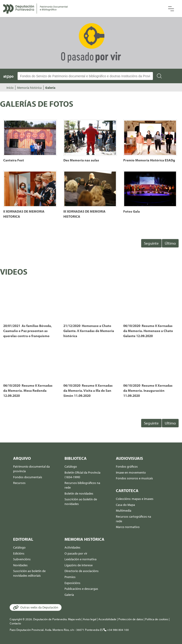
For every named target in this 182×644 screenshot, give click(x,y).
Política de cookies (157, 619)
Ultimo (170, 423)
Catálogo (71, 466)
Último (170, 243)
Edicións (19, 553)
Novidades (20, 565)
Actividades (72, 547)
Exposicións (72, 583)
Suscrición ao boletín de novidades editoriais (29, 573)
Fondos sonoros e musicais (134, 478)
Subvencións (22, 559)
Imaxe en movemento (131, 472)
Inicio (10, 88)
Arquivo (22, 458)
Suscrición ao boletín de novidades (81, 502)
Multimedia (124, 510)
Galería (50, 88)
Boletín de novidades (79, 493)
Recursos (19, 483)
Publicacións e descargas (81, 589)
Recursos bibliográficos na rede (82, 485)
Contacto (15, 623)
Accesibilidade (107, 619)
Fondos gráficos (127, 466)
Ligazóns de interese (79, 565)
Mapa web (74, 619)
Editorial (23, 539)
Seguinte (151, 243)
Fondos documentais (28, 477)
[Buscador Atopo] (85, 76)
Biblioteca (76, 458)
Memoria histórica (29, 88)
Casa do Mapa (125, 505)
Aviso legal (90, 619)
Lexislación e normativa (81, 559)
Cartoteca (127, 491)
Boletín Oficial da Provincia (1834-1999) (82, 475)
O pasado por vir (76, 553)
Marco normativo (128, 527)
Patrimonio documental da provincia (31, 469)
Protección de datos (131, 619)
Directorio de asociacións (82, 571)
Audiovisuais (129, 458)
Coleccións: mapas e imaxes (135, 499)
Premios (70, 577)
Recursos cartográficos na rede (134, 519)
